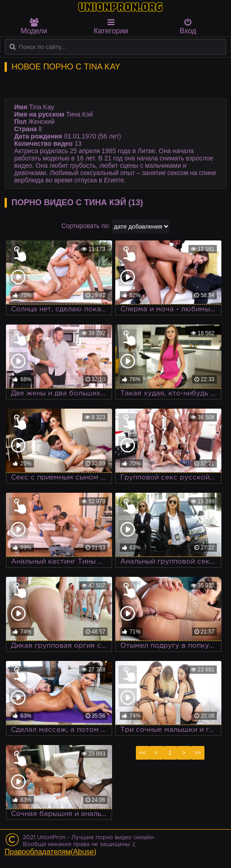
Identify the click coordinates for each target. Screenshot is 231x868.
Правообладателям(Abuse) (51, 852)
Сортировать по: (86, 226)
